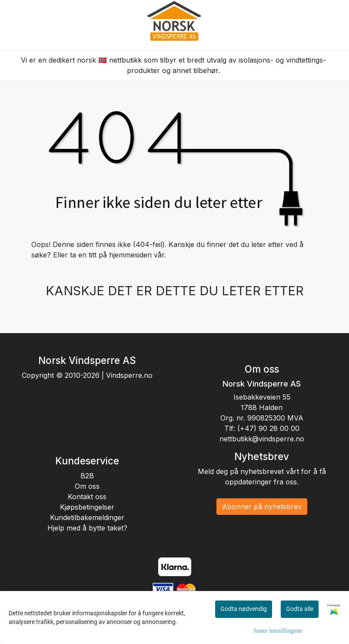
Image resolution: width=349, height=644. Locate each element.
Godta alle (300, 609)
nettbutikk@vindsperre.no (262, 439)
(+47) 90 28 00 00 (268, 428)
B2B (87, 476)
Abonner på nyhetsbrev (262, 507)
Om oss (87, 486)
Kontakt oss (87, 497)
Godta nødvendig (244, 609)
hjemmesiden (130, 255)
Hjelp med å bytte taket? (87, 528)
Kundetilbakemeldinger (87, 517)
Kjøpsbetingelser (87, 507)
